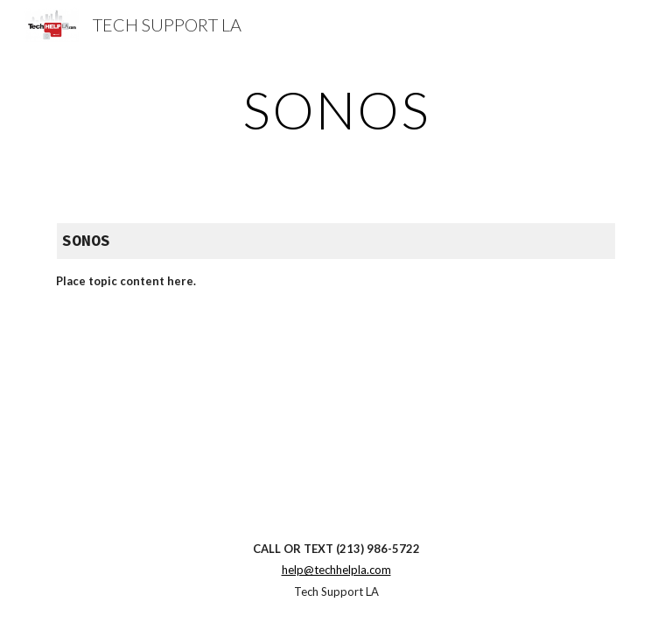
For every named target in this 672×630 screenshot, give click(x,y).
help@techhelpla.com (336, 570)
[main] (336, 109)
